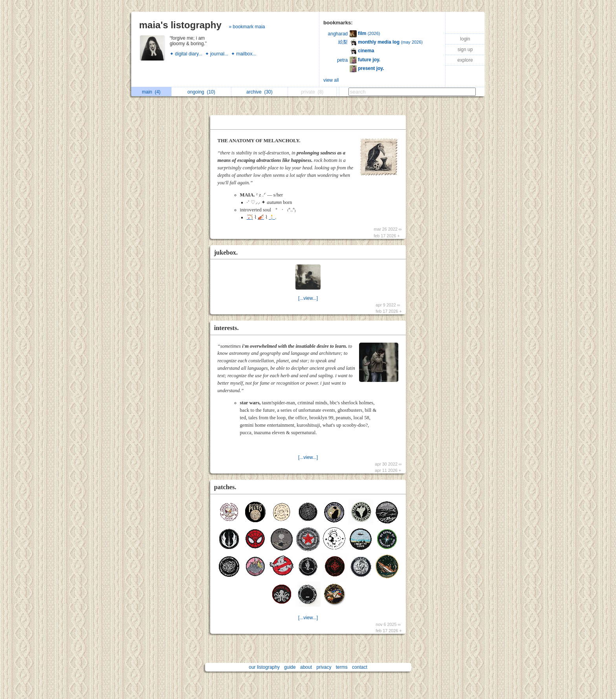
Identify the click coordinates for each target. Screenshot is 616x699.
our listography (264, 667)
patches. (225, 487)
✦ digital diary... (187, 54)
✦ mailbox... (244, 54)
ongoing (201, 92)
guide (290, 667)
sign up (465, 50)
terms (342, 667)
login (465, 39)
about (306, 667)
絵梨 (343, 42)
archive (259, 92)
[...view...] (308, 298)
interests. (226, 328)
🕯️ (272, 217)
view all (331, 80)
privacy (324, 667)
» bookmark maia (247, 27)
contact (360, 667)
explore (465, 60)
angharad (338, 34)
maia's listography (180, 25)
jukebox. (226, 252)
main (151, 92)
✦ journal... (218, 54)
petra (342, 60)
